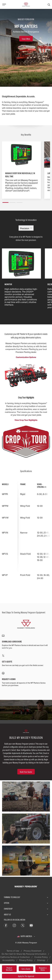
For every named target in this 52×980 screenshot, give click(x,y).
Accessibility (8, 960)
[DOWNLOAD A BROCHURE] (26, 642)
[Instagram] (14, 925)
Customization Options (26, 357)
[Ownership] (26, 829)
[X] (23, 925)
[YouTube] (31, 925)
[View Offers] (26, 39)
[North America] (26, 936)
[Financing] (26, 797)
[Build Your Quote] (26, 772)
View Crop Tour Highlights (26, 420)
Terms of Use (13, 951)
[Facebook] (6, 925)
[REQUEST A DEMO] (26, 679)
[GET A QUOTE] (26, 661)
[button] (5, 201)
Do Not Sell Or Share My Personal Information (24, 954)
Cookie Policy (41, 957)
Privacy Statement (33, 951)
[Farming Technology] (26, 861)
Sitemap (41, 960)
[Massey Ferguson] (26, 4)
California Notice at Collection (15, 957)
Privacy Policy (26, 960)
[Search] (49, 4)
